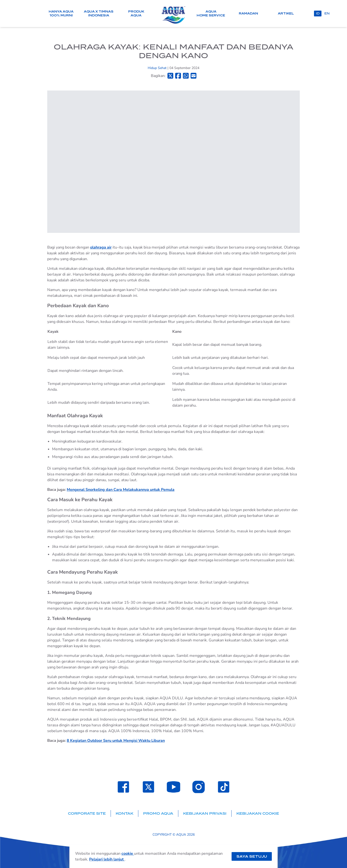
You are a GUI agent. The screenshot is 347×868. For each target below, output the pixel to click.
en (327, 13)
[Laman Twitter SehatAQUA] (148, 787)
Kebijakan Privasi (205, 813)
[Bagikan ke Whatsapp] (186, 76)
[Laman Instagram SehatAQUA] (199, 787)
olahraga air (101, 247)
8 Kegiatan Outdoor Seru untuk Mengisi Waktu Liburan (116, 741)
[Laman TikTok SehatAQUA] (224, 787)
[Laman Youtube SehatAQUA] (173, 787)
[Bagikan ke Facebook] (178, 76)
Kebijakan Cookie (258, 813)
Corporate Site (87, 813)
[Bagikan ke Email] (194, 76)
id (318, 13)
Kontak (124, 813)
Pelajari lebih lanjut (107, 859)
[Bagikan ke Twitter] (170, 76)
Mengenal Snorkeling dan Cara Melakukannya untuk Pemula (121, 490)
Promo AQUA (158, 813)
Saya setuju (252, 856)
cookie (128, 854)
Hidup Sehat (158, 68)
